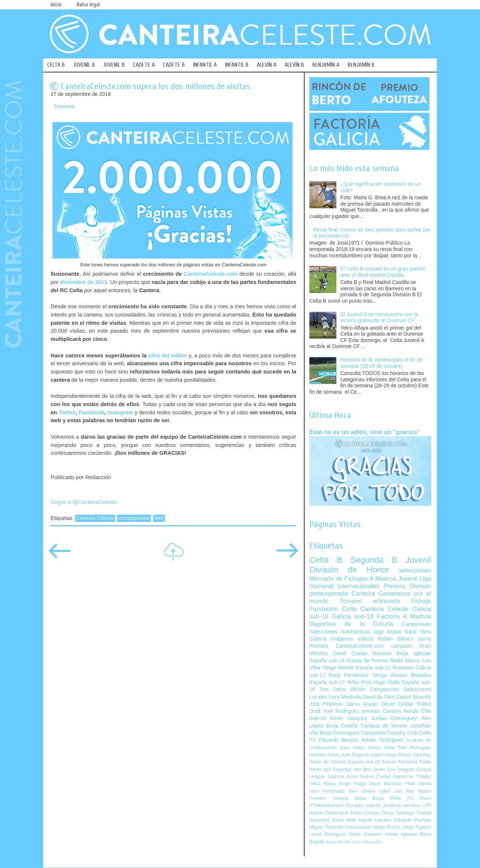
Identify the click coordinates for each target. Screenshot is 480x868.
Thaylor (424, 777)
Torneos (351, 601)
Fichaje (421, 601)
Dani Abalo (352, 748)
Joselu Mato (381, 748)
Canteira (363, 594)
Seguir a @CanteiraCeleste (84, 502)
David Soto (344, 820)
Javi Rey (404, 791)
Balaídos (421, 675)
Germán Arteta (325, 755)
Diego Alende (338, 668)
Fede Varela (418, 784)
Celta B (326, 560)
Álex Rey (422, 755)
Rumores (403, 668)
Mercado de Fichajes (338, 579)
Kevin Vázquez (349, 718)
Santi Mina (418, 632)
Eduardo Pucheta (413, 820)
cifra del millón (167, 356)
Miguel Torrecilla (326, 827)
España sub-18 (364, 762)
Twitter (67, 412)
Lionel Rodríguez (328, 834)
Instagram (120, 412)
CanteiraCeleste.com (211, 274)
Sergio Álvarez (390, 675)
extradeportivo (134, 518)
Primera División (407, 586)
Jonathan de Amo (401, 805)
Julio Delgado (355, 755)
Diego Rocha (387, 827)
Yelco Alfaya (323, 784)
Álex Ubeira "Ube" (369, 791)
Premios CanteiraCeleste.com (347, 646)
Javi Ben (362, 769)
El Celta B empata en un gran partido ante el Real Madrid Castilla (383, 272)
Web (159, 518)
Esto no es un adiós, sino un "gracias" (365, 432)
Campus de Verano (384, 726)
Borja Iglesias (414, 654)
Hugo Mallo (386, 682)
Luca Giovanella (367, 842)
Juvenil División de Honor (370, 565)
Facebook (91, 412)
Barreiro (382, 654)
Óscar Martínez (385, 784)
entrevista (387, 601)
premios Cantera (382, 711)
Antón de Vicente (328, 762)
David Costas (350, 654)
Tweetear (64, 107)
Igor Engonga (337, 769)
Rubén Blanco (395, 639)
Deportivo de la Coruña (351, 624)
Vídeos (365, 639)
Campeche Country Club (389, 733)
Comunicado (358, 827)
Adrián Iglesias (401, 834)
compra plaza (349, 798)
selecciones (415, 570)
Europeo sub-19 (363, 805)
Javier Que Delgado (394, 769)
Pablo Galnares (365, 834)
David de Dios (378, 697)
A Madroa (383, 579)
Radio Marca (405, 661)
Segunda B (374, 560)
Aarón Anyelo (339, 842)
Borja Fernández (349, 675)
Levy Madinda (345, 697)
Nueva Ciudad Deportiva (387, 777)
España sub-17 (327, 682)
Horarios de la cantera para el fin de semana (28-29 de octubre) (382, 363)
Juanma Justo (342, 777)
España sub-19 (327, 661)
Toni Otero (332, 689)
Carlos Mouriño (414, 697)
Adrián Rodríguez (382, 740)
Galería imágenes (331, 639)
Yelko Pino (359, 682)
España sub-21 (373, 668)
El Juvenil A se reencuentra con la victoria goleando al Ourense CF (379, 318)
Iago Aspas (388, 632)
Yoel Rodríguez (341, 711)
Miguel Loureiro (375, 820)
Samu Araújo (362, 704)
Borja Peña (386, 798)
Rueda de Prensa (367, 661)
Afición (358, 689)
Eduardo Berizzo (339, 740)
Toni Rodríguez (415, 748)
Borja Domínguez (340, 733)
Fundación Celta (333, 609)
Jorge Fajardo (417, 827)
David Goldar (397, 704)
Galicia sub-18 (353, 616)
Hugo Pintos (399, 755)
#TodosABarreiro (327, 805)
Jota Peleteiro (326, 704)
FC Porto (419, 798)
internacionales (359, 586)
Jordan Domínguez (394, 718)
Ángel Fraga (352, 784)
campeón (402, 646)
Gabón (377, 755)
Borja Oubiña (342, 726)
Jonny (424, 639)
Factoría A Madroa (404, 616)
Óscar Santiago (398, 813)
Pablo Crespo (365, 813)
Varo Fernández (327, 791)
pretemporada (329, 594)
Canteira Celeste (95, 518)
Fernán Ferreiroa (400, 762)
